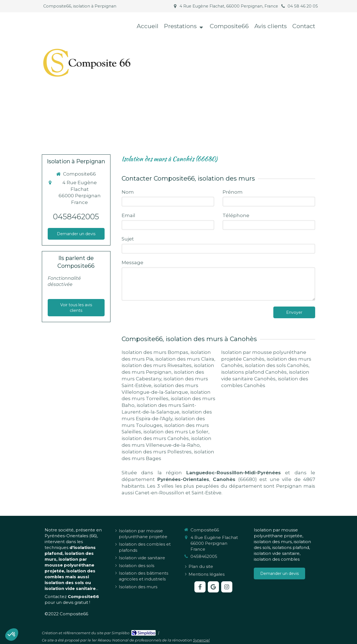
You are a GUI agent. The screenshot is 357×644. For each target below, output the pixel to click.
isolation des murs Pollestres (157, 452)
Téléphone (236, 215)
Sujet (128, 239)
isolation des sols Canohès (277, 365)
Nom (128, 192)
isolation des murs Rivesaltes (157, 365)
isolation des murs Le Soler (176, 432)
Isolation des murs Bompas (155, 352)
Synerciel (201, 640)
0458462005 (76, 217)
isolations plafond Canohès (254, 372)
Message (132, 263)
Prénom (233, 192)
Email (128, 215)
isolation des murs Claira (185, 359)
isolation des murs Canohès (155, 438)
